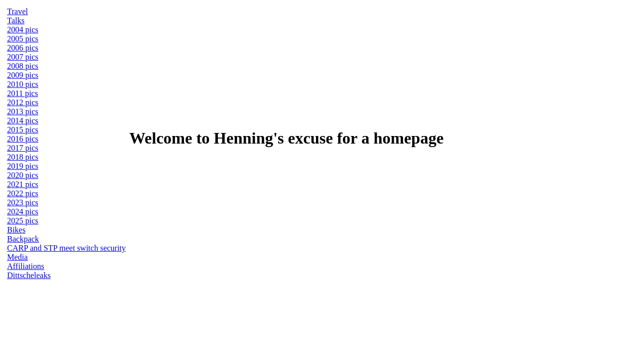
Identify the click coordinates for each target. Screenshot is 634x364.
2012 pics (23, 102)
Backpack (23, 239)
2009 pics (23, 75)
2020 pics (23, 175)
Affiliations (26, 266)
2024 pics (23, 212)
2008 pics (23, 66)
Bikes (16, 230)
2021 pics (23, 184)
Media (17, 257)
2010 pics (23, 84)
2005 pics (23, 39)
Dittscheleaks (29, 275)
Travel (17, 11)
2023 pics (23, 202)
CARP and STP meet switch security (66, 248)
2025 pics (23, 221)
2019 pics (23, 166)
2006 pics (23, 48)
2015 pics (23, 130)
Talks (16, 20)
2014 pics (23, 121)
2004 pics (23, 30)
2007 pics (23, 57)
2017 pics (23, 148)
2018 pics (23, 157)
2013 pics (23, 111)
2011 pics (22, 93)
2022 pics (23, 193)
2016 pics (23, 139)
